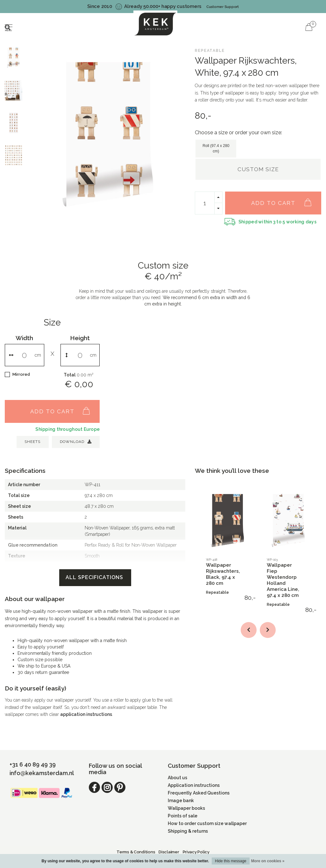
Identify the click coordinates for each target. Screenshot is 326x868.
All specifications (95, 577)
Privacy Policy (196, 852)
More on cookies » (268, 861)
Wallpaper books (186, 808)
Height (80, 338)
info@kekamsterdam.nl (42, 773)
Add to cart (285, 199)
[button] (249, 630)
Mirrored (21, 374)
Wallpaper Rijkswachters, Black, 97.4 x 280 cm (223, 574)
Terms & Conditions (136, 852)
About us (177, 778)
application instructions (86, 714)
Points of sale (183, 816)
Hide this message (231, 861)
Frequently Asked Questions (199, 793)
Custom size (258, 169)
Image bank (181, 801)
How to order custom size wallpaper (207, 823)
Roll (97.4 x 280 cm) (216, 148)
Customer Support (223, 7)
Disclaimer (169, 852)
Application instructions (194, 785)
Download (76, 442)
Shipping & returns (188, 831)
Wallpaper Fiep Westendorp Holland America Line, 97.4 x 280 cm (283, 580)
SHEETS (32, 442)
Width (24, 338)
